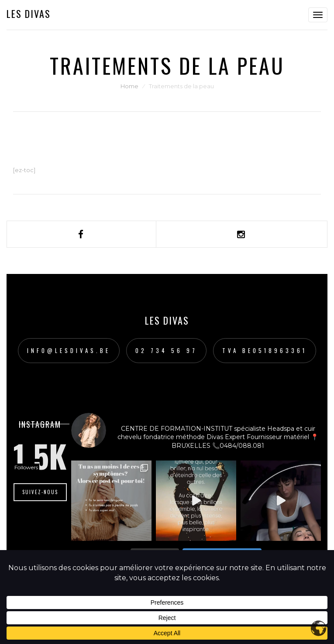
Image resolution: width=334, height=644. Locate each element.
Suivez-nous (40, 492)
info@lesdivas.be (69, 350)
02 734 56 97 (166, 350)
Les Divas (29, 14)
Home (129, 86)
